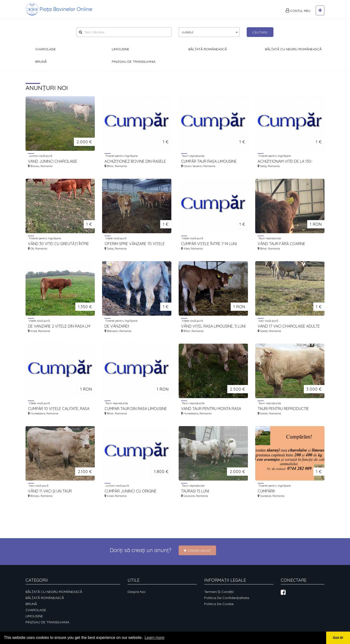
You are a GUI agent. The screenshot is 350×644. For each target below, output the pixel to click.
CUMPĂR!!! (266, 491)
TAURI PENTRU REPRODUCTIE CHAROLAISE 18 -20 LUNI (283, 409)
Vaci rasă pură (268, 321)
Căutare (260, 32)
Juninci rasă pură (40, 156)
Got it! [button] (338, 638)
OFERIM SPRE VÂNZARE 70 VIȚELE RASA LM (135, 244)
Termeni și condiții (219, 592)
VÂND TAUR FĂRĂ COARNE (281, 244)
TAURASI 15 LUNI (195, 491)
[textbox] (209, 32)
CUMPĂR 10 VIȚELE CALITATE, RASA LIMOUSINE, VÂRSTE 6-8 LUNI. (59, 409)
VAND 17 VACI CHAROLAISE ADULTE (289, 326)
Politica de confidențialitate (227, 598)
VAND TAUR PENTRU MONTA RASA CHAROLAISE (211, 409)
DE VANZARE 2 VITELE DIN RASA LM (59, 326)
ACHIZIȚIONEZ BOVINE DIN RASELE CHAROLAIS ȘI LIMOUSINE (135, 161)
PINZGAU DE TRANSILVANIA (47, 622)
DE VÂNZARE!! (117, 326)
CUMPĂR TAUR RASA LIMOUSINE (209, 161)
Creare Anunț (197, 551)
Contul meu (298, 10)
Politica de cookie (219, 604)
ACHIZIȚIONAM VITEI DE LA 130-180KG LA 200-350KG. (285, 161)
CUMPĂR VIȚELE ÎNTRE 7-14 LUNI (209, 244)
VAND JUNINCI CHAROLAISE (53, 161)
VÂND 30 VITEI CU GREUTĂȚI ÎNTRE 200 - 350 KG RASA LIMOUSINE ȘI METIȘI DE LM (58, 244)
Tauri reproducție (193, 156)
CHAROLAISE (36, 610)
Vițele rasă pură (115, 238)
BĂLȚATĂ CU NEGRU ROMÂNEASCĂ (54, 592)
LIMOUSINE (34, 616)
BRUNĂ (31, 604)
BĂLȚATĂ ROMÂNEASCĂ (45, 598)
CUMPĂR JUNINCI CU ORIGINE (131, 491)
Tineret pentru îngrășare (121, 156)
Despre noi (136, 592)
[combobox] (209, 32)
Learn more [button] (155, 638)
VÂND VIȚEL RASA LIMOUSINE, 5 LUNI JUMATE (213, 326)
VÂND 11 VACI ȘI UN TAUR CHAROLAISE (50, 491)
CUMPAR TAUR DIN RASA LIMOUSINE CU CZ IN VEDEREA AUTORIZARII (136, 409)
